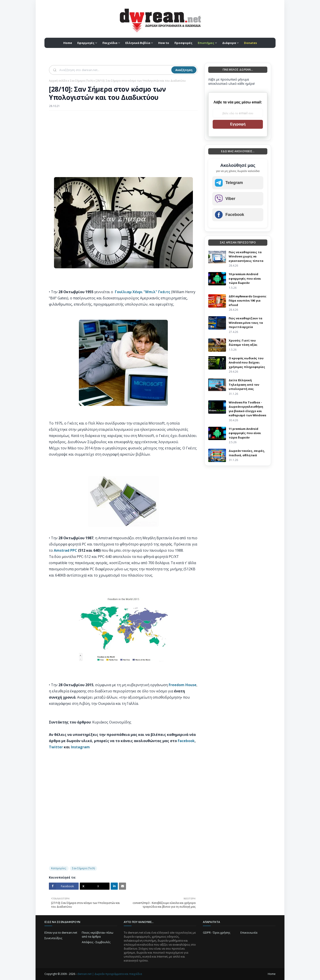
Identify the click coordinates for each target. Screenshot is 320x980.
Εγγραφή (238, 124)
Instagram (80, 747)
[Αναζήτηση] (115, 70)
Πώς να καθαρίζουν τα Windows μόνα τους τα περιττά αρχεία (246, 323)
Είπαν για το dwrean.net (61, 933)
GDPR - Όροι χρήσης (217, 933)
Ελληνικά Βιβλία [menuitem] (138, 43)
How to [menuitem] (164, 43)
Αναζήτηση (184, 70)
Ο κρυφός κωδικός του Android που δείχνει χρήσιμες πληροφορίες (247, 363)
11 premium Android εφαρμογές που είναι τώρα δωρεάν (245, 433)
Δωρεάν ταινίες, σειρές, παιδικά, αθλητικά (247, 453)
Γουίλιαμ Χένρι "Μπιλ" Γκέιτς (143, 292)
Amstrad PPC (65, 550)
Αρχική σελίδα (58, 81)
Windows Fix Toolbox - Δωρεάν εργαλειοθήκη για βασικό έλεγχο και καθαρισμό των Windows (247, 409)
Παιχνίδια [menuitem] (110, 43)
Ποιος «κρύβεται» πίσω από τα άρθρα (98, 935)
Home (272, 974)
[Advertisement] (123, 146)
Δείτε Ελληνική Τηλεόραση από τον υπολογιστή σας (244, 384)
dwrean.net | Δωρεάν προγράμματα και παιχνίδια (110, 974)
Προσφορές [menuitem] (183, 43)
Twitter (56, 747)
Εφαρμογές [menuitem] (86, 43)
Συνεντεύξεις (53, 938)
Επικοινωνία (249, 933)
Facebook (186, 741)
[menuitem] (207, 43)
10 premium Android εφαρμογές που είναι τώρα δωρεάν (245, 278)
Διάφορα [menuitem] (229, 43)
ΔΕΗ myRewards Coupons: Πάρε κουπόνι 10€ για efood (248, 301)
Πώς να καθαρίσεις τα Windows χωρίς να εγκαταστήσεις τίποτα (246, 256)
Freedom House (183, 685)
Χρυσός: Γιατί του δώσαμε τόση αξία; (243, 343)
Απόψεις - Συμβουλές (96, 942)
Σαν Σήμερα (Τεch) (81, 81)
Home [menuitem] (68, 43)
